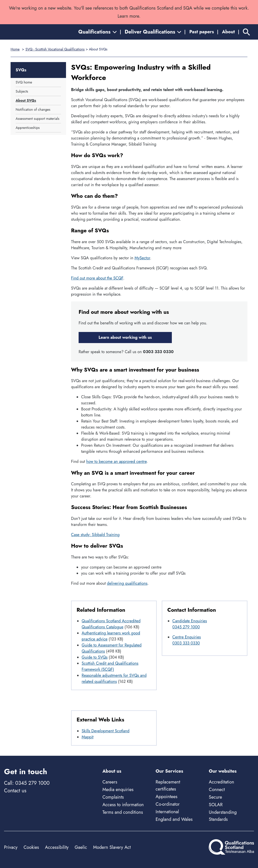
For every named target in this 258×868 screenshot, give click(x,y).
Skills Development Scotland (106, 731)
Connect (217, 790)
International (167, 812)
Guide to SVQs (95, 657)
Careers (110, 782)
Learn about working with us (125, 337)
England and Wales (174, 819)
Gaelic (81, 847)
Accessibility (57, 847)
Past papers (202, 32)
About (228, 32)
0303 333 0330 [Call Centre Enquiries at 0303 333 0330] (186, 643)
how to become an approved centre (116, 461)
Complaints (113, 797)
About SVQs (26, 100)
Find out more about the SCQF (97, 278)
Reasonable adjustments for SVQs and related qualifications (114, 678)
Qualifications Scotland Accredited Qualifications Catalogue (111, 624)
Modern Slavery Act (112, 847)
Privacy (11, 847)
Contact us (15, 791)
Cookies (31, 847)
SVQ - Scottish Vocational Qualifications (55, 49)
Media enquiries (118, 790)
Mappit (88, 737)
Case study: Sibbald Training (95, 535)
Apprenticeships (28, 128)
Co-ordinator (168, 804)
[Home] (27, 32)
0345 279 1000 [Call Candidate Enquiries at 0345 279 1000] (186, 627)
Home (15, 49)
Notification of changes (33, 109)
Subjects (22, 91)
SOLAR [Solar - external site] (216, 805)
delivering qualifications (127, 583)
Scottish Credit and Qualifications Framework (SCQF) (110, 666)
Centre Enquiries (187, 637)
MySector (142, 258)
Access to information (123, 805)
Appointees (167, 797)
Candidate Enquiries (190, 621)
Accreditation (221, 782)
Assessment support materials (37, 119)
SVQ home (24, 82)
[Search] (246, 32)
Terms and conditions (123, 812)
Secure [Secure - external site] (215, 797)
